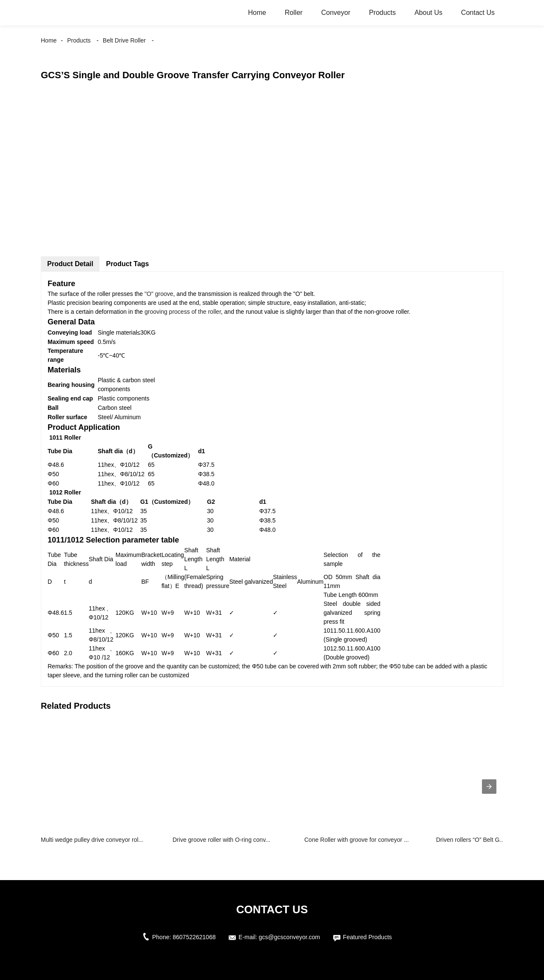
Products (382, 13)
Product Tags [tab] (127, 264)
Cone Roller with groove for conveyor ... (357, 840)
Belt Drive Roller (124, 40)
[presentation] (489, 787)
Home (257, 13)
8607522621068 (194, 937)
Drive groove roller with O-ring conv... (221, 840)
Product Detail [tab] (70, 264)
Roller (294, 13)
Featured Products (367, 937)
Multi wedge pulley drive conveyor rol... (92, 840)
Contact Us (478, 13)
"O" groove (159, 294)
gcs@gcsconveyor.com (289, 937)
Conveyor (336, 13)
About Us (428, 13)
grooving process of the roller (182, 312)
